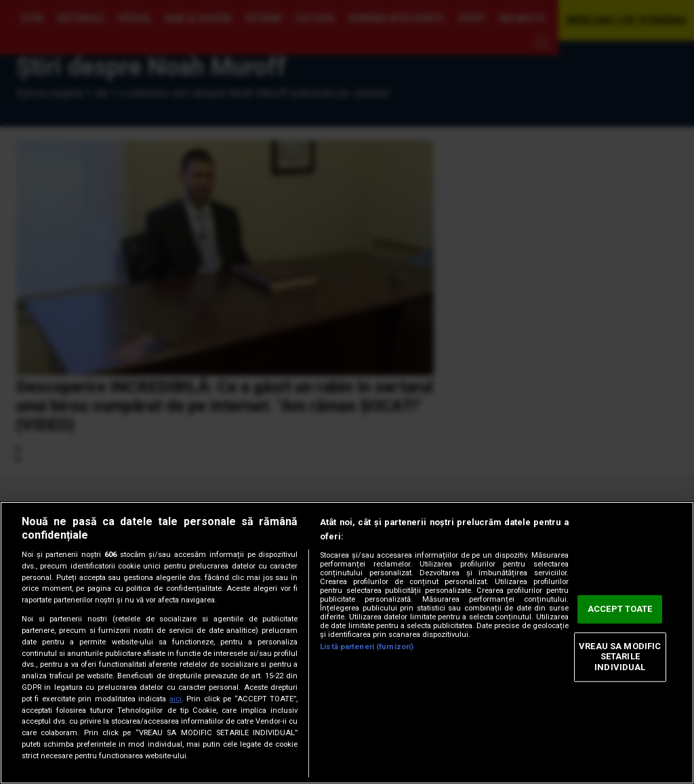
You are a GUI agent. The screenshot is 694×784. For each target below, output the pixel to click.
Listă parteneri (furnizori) (367, 647)
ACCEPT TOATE (620, 610)
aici (176, 699)
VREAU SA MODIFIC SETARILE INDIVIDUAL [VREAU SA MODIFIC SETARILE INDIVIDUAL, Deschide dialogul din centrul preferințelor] (620, 657)
